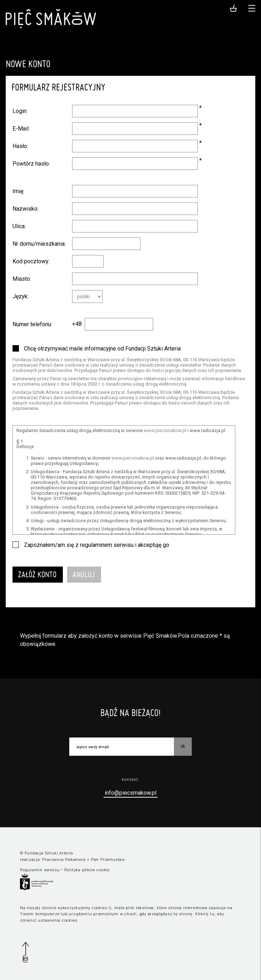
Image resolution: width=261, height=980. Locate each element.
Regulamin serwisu (40, 870)
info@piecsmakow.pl (130, 793)
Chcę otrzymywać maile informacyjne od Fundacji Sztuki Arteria (102, 349)
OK (183, 746)
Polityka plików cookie (87, 870)
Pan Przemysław (108, 860)
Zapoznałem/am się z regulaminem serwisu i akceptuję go (97, 545)
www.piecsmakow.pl (165, 430)
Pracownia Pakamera (64, 860)
